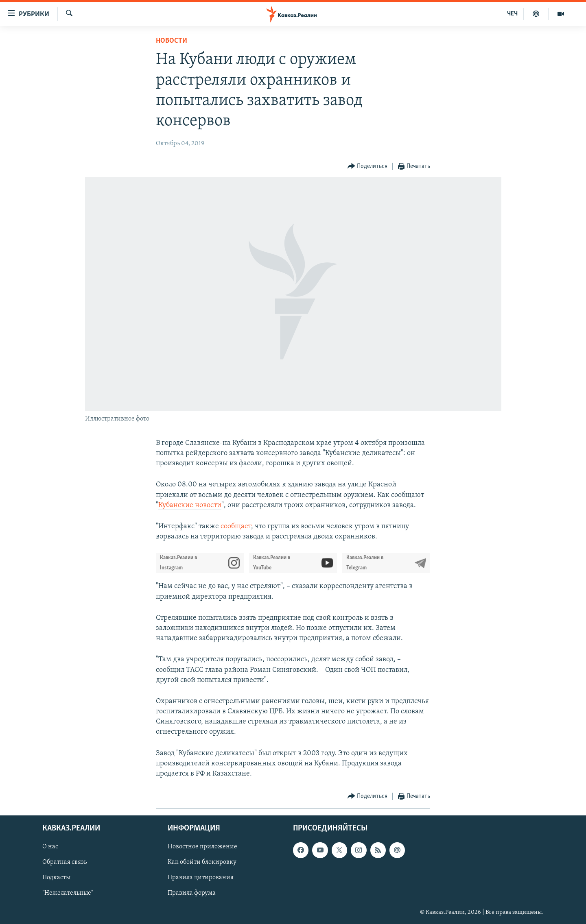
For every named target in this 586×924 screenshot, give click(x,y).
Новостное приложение (202, 847)
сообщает (236, 526)
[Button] (368, 167)
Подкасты (56, 878)
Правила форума (192, 893)
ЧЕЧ (512, 14)
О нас (50, 847)
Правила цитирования (201, 878)
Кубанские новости (190, 505)
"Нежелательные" (68, 893)
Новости (172, 41)
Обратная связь (65, 863)
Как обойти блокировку (202, 863)
